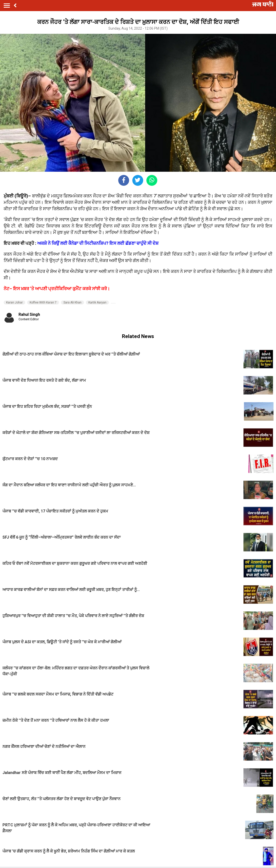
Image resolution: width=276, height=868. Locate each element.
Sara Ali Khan (72, 302)
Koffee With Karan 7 (43, 302)
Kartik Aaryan (97, 302)
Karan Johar (14, 302)
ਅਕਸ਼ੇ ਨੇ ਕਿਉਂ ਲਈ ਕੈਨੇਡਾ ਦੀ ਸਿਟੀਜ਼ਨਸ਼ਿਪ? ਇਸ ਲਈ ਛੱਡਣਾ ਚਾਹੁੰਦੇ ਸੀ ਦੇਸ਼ (98, 243)
